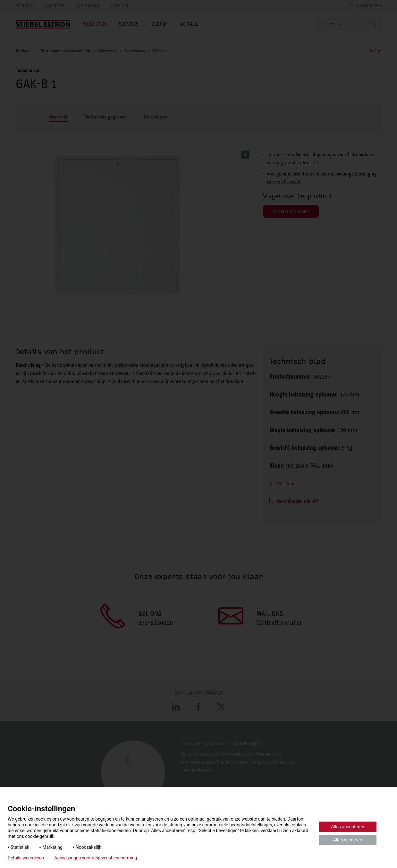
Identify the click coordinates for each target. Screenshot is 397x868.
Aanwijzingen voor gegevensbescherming (96, 858)
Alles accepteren (347, 827)
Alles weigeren (348, 840)
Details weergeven (26, 858)
